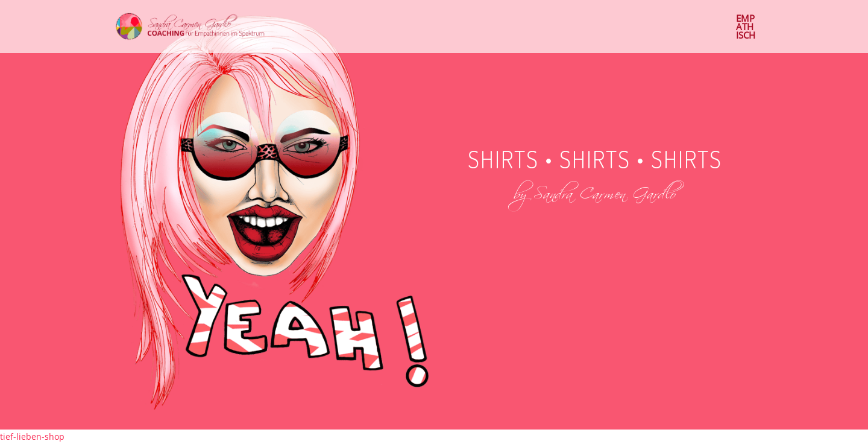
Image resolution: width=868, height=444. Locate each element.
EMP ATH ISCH (746, 27)
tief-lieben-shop (32, 436)
